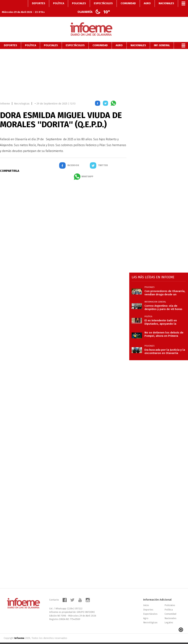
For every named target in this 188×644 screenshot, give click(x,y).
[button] (98, 97)
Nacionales (138, 38)
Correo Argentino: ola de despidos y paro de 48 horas (163, 300)
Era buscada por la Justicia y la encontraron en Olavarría (165, 344)
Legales (169, 615)
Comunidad (100, 38)
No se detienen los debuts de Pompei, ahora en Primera (164, 327)
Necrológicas (150, 615)
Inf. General (162, 38)
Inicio (146, 598)
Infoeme (5, 97)
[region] (94, 67)
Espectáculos (75, 38)
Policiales (51, 38)
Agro (119, 38)
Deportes (10, 38)
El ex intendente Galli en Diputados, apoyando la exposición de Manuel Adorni (164, 315)
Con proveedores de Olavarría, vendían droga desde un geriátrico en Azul (165, 286)
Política (30, 38)
